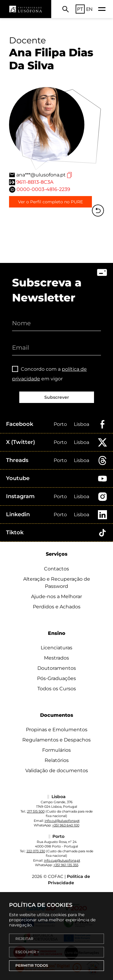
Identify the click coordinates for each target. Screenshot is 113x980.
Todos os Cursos (57, 689)
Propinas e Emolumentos (57, 730)
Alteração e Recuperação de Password (57, 583)
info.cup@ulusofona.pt (62, 860)
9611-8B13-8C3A (35, 182)
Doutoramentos (57, 668)
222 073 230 (36, 851)
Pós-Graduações (56, 678)
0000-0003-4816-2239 (43, 189)
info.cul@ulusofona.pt (62, 821)
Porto (60, 424)
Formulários (56, 750)
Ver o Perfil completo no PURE (50, 202)
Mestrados (56, 658)
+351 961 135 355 (66, 865)
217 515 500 (36, 811)
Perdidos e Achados (57, 607)
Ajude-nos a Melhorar (56, 596)
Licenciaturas (56, 648)
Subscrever (57, 397)
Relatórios (57, 760)
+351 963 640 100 (66, 825)
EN (89, 9)
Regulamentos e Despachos (56, 740)
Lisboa (82, 424)
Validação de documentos (57, 771)
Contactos (56, 569)
